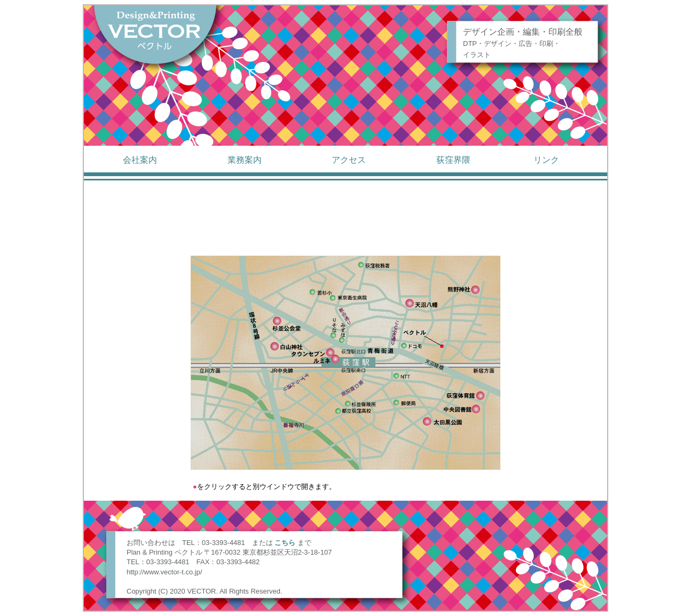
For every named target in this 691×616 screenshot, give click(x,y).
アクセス (349, 160)
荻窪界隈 (453, 160)
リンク (546, 160)
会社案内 (140, 160)
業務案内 (245, 160)
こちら (285, 543)
